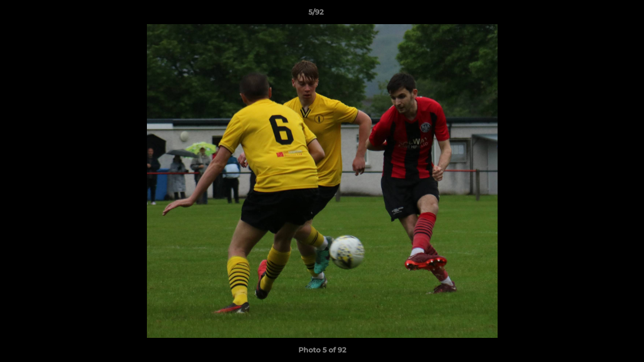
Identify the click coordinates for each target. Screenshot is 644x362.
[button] (602, 15)
